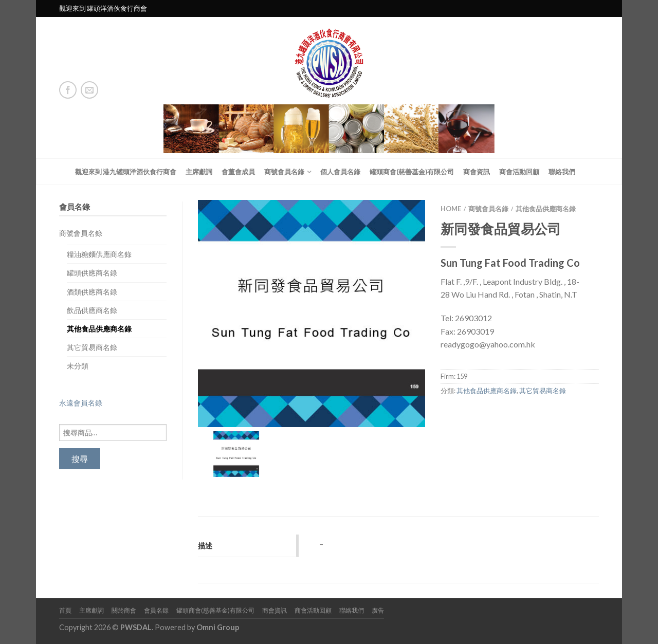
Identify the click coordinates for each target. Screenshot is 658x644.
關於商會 (124, 610)
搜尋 (80, 459)
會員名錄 (156, 610)
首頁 (65, 610)
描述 (205, 546)
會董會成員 (238, 172)
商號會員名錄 (284, 172)
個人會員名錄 (340, 172)
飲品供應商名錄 (92, 310)
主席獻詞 (199, 172)
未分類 (78, 366)
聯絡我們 (562, 172)
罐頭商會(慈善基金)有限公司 (412, 172)
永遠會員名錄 (81, 403)
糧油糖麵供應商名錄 (99, 254)
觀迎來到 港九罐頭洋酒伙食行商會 (126, 172)
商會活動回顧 (519, 172)
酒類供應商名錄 (92, 292)
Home (451, 209)
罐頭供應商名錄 (92, 273)
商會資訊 (477, 172)
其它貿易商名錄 (92, 347)
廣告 (378, 610)
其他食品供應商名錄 (99, 329)
